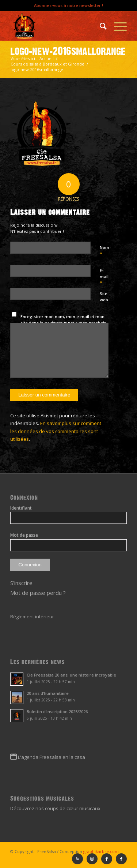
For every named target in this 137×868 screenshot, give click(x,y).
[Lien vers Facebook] (121, 859)
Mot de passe (24, 535)
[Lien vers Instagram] (92, 859)
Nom (104, 251)
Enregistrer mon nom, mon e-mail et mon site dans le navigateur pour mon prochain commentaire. (64, 323)
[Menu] (117, 26)
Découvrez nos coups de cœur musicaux (55, 808)
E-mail (104, 277)
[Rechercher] (100, 26)
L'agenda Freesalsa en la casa (52, 757)
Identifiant (21, 508)
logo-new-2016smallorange (68, 51)
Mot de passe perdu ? (38, 593)
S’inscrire (21, 583)
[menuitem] (100, 26)
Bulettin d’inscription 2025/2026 (57, 711)
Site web (104, 297)
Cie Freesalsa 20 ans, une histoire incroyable (71, 675)
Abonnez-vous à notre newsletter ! (68, 5)
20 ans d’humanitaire (48, 693)
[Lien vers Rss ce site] (77, 859)
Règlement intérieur (32, 616)
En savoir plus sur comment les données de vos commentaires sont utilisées (56, 431)
